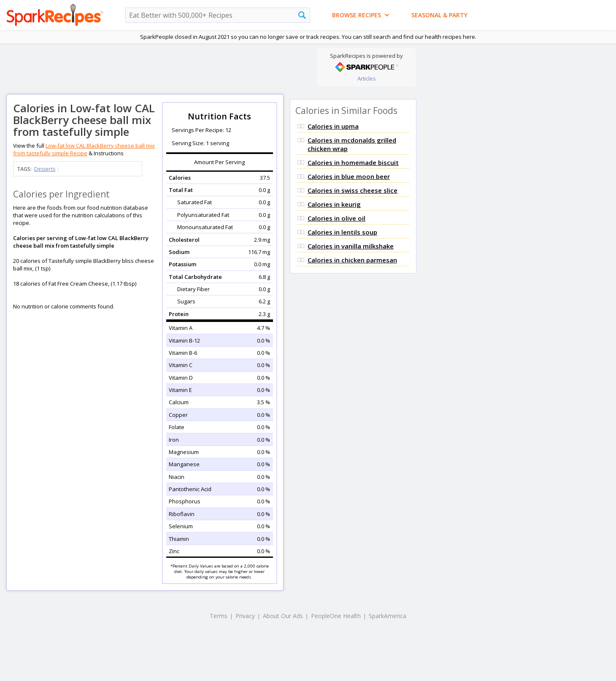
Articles (367, 78)
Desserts (45, 169)
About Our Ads (283, 616)
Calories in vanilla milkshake (351, 246)
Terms (219, 616)
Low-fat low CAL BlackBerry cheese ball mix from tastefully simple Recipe (84, 149)
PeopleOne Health (336, 616)
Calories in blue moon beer (349, 176)
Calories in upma (333, 126)
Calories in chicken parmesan (352, 260)
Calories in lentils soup (342, 232)
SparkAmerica (388, 616)
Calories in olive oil (336, 218)
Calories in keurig (334, 204)
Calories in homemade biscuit (353, 162)
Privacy (245, 616)
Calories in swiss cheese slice (353, 190)
